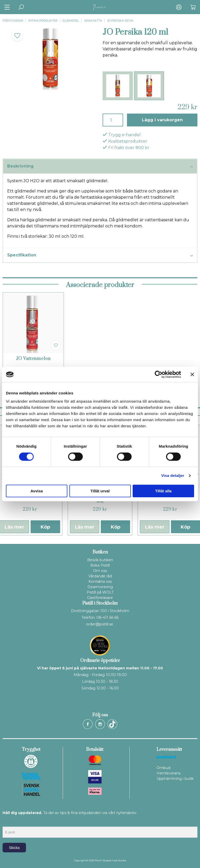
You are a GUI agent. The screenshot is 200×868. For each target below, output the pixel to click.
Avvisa (37, 491)
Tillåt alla (163, 491)
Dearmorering (100, 587)
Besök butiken (100, 560)
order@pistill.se (100, 624)
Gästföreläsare (100, 598)
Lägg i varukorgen (162, 120)
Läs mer (85, 527)
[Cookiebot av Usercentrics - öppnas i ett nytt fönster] (158, 374)
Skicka (14, 848)
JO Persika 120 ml (120, 21)
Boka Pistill (100, 565)
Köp (45, 527)
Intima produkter (43, 21)
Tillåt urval (100, 491)
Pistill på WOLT (100, 592)
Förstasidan (13, 21)
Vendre (122, 860)
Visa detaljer (173, 475)
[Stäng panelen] (192, 374)
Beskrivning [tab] (100, 167)
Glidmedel (71, 21)
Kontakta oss (100, 581)
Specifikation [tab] (100, 255)
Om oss (100, 571)
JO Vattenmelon (33, 359)
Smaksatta (93, 21)
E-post (7, 822)
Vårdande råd (100, 576)
